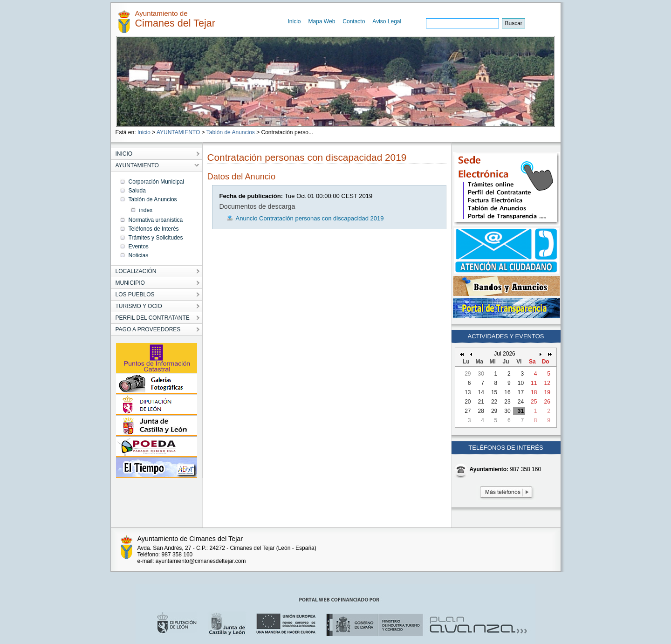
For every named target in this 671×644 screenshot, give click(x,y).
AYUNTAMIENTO (178, 132)
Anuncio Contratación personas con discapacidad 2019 (310, 218)
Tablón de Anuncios (231, 132)
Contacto (354, 21)
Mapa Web (322, 21)
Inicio (294, 21)
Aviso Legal (387, 21)
